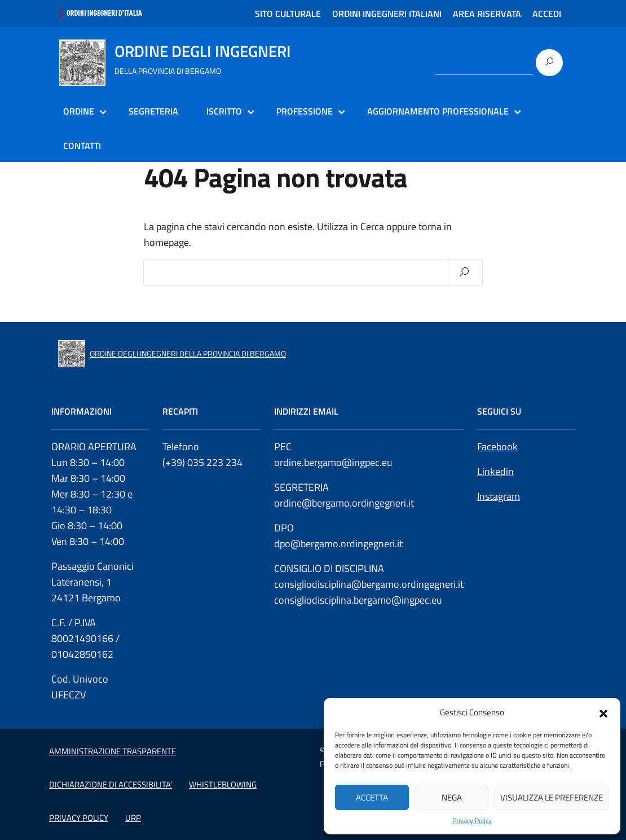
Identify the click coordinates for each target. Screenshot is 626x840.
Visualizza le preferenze (552, 797)
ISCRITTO (224, 111)
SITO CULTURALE (288, 14)
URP (133, 818)
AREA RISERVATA (487, 14)
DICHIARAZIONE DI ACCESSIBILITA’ (111, 784)
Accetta (372, 797)
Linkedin (495, 471)
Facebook (497, 447)
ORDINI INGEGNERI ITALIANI (387, 14)
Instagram (499, 496)
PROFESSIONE (305, 111)
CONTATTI (82, 146)
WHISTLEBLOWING (223, 784)
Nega (452, 797)
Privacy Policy (472, 821)
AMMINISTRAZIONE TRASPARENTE (113, 751)
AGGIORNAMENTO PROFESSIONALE (438, 111)
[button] (603, 713)
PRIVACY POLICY (79, 818)
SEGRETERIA (153, 111)
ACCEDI (547, 14)
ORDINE (79, 111)
